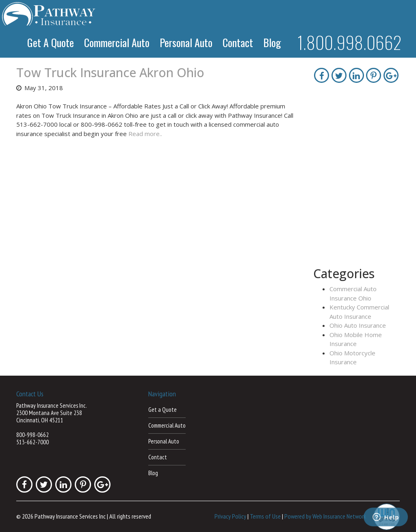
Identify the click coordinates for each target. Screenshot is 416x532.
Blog (272, 43)
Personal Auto (186, 43)
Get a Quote (51, 43)
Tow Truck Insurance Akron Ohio (110, 72)
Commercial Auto (117, 43)
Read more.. (145, 134)
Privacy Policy (230, 516)
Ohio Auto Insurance (358, 325)
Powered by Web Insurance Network (325, 516)
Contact (238, 43)
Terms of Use (265, 516)
